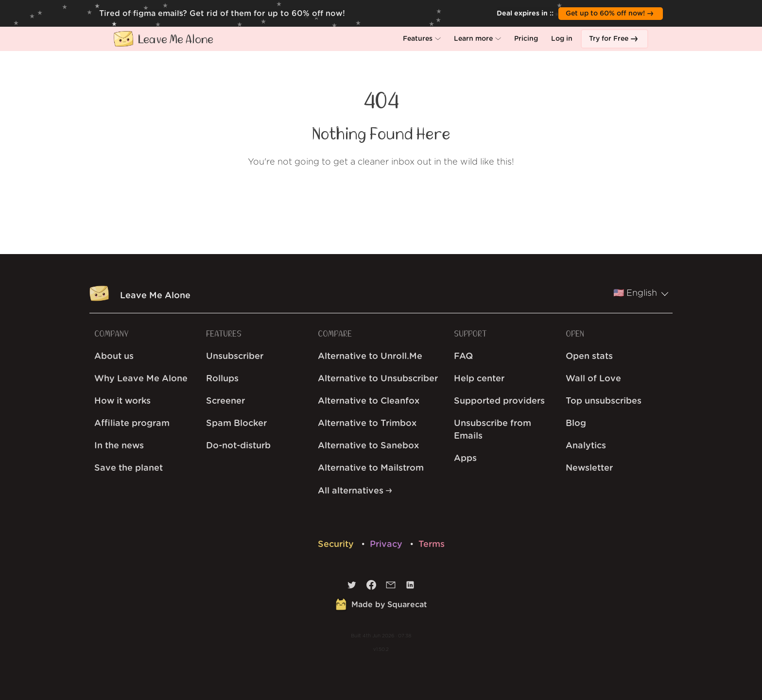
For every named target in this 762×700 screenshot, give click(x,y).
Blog (576, 424)
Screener (225, 401)
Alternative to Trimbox (367, 424)
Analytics (586, 446)
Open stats (589, 357)
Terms (432, 545)
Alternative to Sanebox (368, 446)
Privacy (387, 545)
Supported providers (499, 401)
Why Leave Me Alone (141, 379)
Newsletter (589, 468)
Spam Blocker (236, 424)
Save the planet (129, 468)
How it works (122, 401)
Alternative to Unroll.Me (370, 357)
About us (114, 357)
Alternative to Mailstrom (371, 468)
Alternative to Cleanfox (369, 401)
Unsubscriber (235, 357)
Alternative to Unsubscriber (378, 379)
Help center (479, 379)
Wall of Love (593, 379)
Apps (465, 459)
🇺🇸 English (641, 293)
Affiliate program (132, 424)
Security (337, 545)
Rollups (222, 379)
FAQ (463, 357)
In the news (119, 446)
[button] (422, 39)
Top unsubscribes (604, 401)
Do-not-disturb (238, 446)
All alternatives (355, 491)
